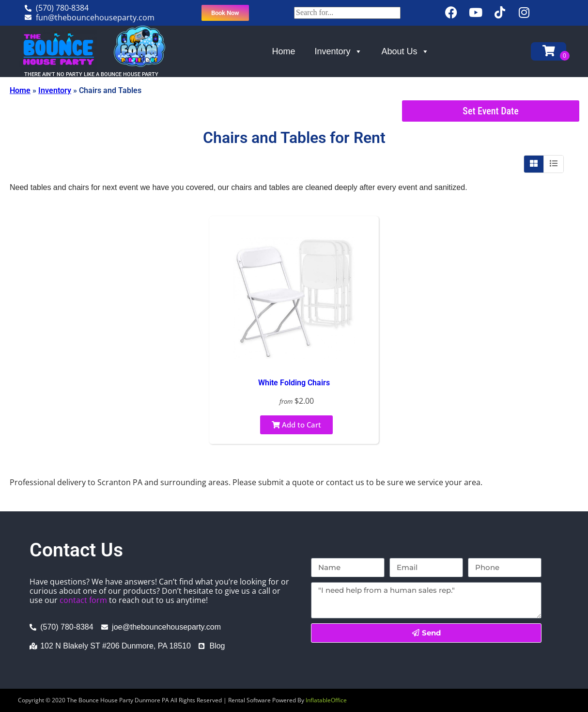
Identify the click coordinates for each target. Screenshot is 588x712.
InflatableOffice (326, 700)
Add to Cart (296, 425)
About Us (405, 51)
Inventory (339, 51)
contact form (83, 600)
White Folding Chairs (294, 383)
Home (284, 51)
